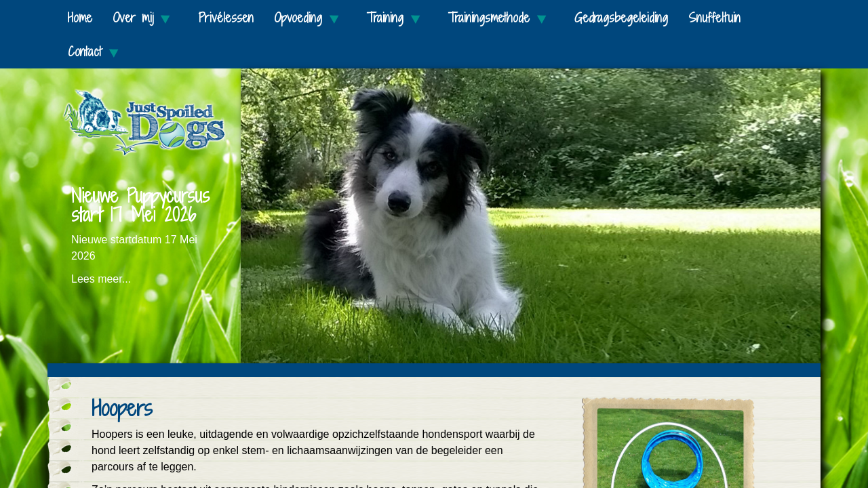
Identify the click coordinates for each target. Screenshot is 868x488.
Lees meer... (101, 279)
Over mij (145, 19)
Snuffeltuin (714, 18)
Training (397, 19)
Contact (97, 53)
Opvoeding (310, 19)
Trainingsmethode (501, 19)
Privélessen (226, 18)
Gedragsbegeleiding (621, 18)
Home (80, 18)
